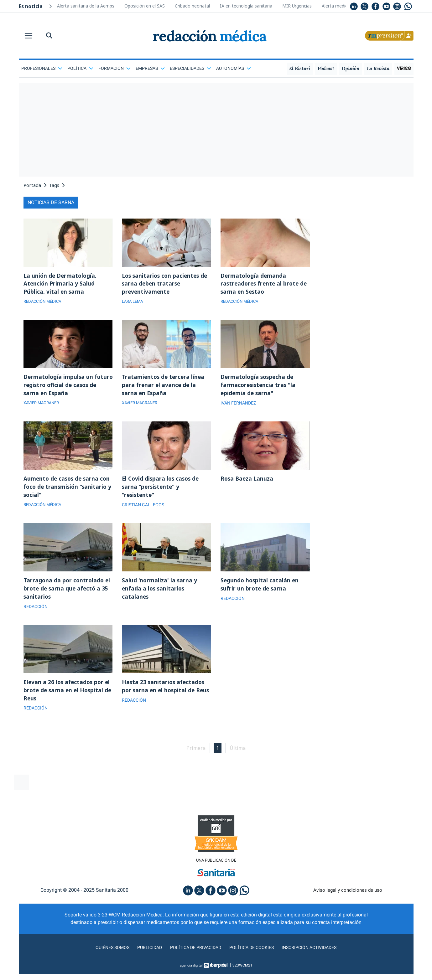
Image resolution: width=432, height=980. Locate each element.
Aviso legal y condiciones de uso (348, 896)
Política (80, 68)
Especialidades (190, 68)
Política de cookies (254, 954)
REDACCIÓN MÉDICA (44, 303)
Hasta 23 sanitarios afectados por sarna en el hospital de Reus (164, 695)
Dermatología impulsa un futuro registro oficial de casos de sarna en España (67, 387)
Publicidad (144, 954)
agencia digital (191, 972)
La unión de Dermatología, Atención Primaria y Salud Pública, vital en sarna (61, 284)
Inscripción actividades (316, 954)
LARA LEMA (134, 303)
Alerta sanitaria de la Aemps (86, 6)
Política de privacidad (193, 954)
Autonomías (234, 68)
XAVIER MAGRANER (43, 405)
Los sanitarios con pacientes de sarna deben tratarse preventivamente (166, 284)
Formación (115, 68)
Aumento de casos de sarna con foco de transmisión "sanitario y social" (68, 490)
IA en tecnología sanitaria (246, 6)
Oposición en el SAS (145, 6)
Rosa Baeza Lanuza (248, 481)
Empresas (150, 68)
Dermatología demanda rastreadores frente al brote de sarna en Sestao (265, 284)
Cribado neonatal (192, 6)
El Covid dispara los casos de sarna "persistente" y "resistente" (162, 490)
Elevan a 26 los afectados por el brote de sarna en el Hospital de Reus (68, 695)
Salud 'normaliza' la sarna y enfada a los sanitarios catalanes (160, 592)
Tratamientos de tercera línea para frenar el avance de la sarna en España (164, 387)
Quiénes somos (104, 954)
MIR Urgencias (297, 6)
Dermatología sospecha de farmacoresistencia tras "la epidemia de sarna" (259, 387)
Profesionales (42, 68)
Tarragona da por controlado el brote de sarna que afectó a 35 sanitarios (68, 592)
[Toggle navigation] (29, 36)
